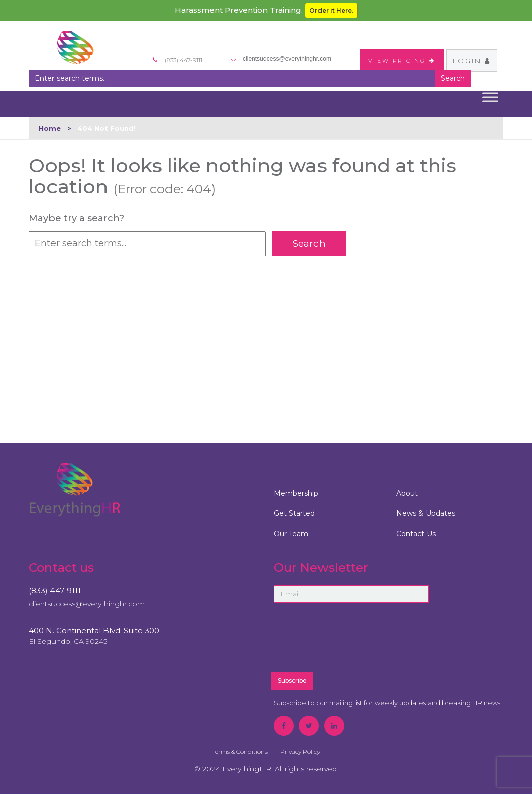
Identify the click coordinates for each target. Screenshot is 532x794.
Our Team (291, 534)
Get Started (294, 513)
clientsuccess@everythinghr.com (287, 59)
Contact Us (416, 534)
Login (472, 61)
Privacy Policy (300, 751)
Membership (296, 493)
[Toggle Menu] (490, 97)
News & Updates (426, 513)
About (407, 493)
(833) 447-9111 (55, 590)
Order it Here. (331, 10)
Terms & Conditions (240, 751)
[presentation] (376, 642)
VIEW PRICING (402, 61)
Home (50, 128)
